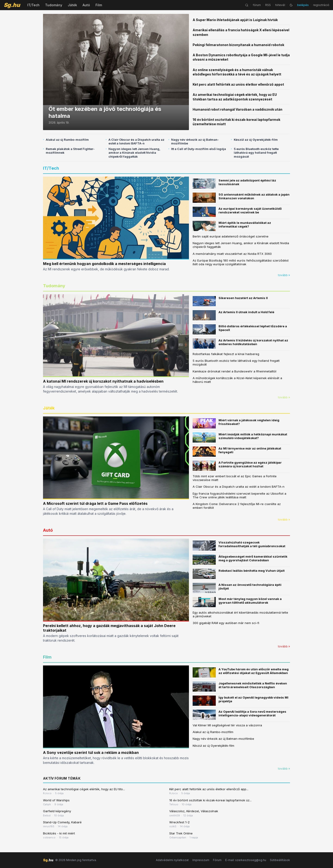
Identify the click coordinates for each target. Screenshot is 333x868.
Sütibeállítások (280, 860)
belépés (303, 5)
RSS (268, 5)
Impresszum (201, 860)
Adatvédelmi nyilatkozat (172, 860)
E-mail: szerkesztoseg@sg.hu (246, 860)
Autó (86, 5)
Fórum (217, 860)
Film (99, 5)
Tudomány (54, 5)
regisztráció (321, 5)
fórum (257, 5)
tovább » (284, 275)
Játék (72, 5)
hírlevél (280, 5)
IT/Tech (33, 5)
